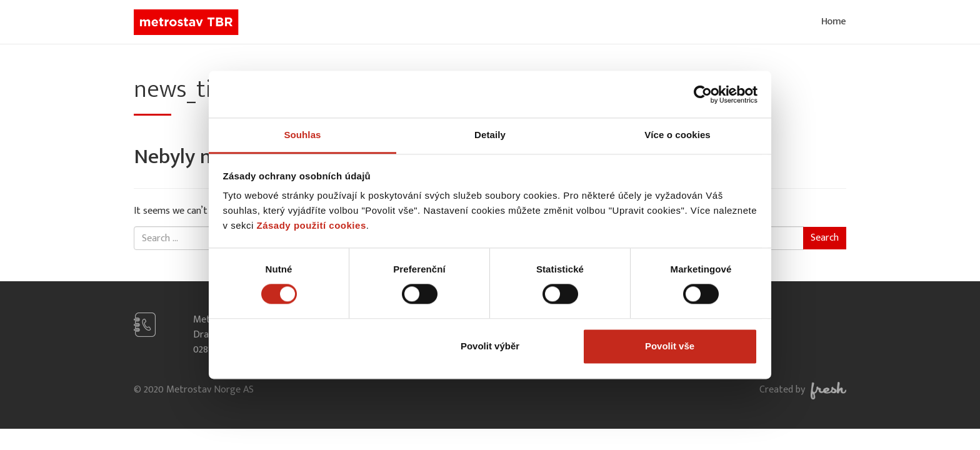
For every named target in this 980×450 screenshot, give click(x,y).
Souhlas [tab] (302, 135)
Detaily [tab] (490, 135)
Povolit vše (670, 346)
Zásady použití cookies (312, 225)
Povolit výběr (490, 346)
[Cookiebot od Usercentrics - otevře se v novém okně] (703, 94)
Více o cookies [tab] (677, 135)
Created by (803, 390)
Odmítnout (311, 346)
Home (834, 22)
